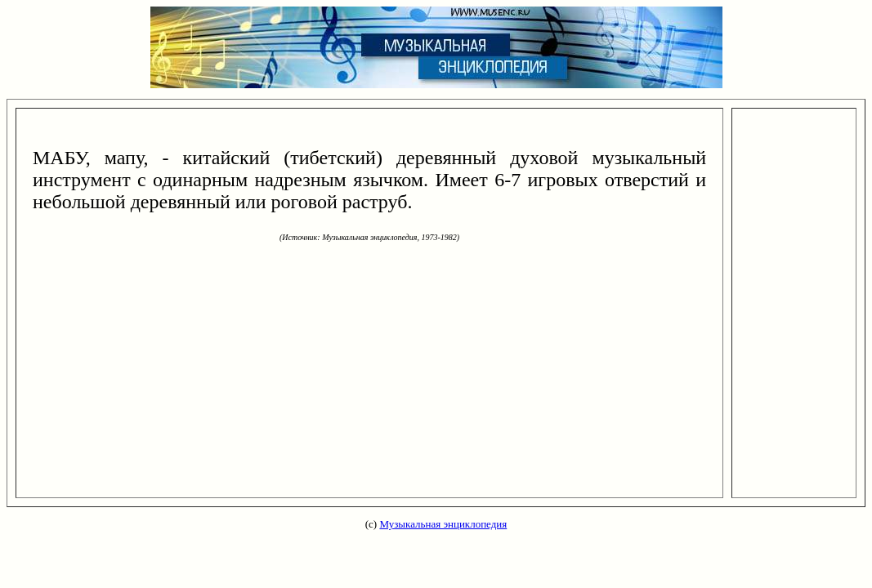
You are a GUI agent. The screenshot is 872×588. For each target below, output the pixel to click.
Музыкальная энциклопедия (443, 524)
